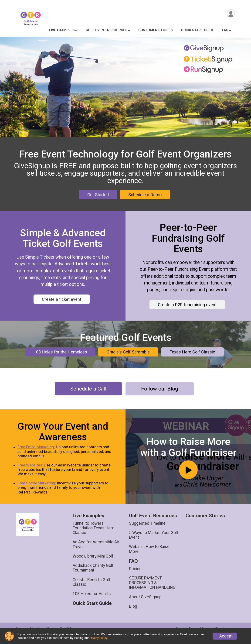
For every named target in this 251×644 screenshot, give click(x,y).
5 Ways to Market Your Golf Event (154, 542)
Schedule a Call (88, 396)
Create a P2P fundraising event (187, 305)
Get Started (98, 195)
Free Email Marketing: (37, 454)
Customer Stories (156, 30)
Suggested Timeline (147, 530)
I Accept (225, 636)
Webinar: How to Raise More (149, 556)
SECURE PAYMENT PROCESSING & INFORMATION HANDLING (152, 590)
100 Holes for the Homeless (60, 355)
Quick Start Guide (197, 30)
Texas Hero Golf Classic (192, 355)
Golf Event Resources (107, 30)
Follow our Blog (160, 396)
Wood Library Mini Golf (93, 563)
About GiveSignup (145, 604)
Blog (133, 613)
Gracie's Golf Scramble (128, 355)
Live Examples (62, 30)
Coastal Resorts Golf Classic (92, 589)
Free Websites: (31, 472)
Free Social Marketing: (38, 490)
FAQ (225, 30)
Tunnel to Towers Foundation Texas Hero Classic (93, 535)
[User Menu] (231, 14)
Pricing (135, 576)
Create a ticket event (62, 299)
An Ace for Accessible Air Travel (96, 551)
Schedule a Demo (145, 195)
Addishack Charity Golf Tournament (93, 575)
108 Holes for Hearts (92, 601)
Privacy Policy (98, 638)
